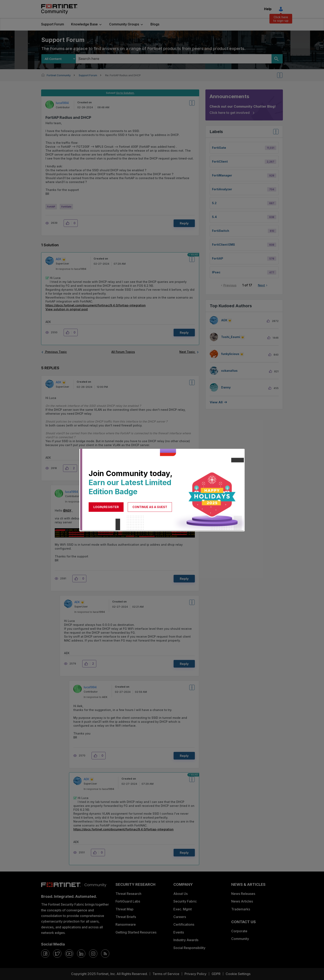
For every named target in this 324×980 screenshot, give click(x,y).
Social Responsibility (189, 948)
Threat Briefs (126, 917)
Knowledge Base (84, 24)
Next (261, 285)
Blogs (155, 24)
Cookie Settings (238, 974)
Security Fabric (185, 901)
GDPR (216, 974)
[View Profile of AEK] (58, 259)
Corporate (239, 931)
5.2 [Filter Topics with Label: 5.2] (214, 203)
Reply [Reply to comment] (184, 333)
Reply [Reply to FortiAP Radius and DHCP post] (184, 223)
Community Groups (124, 24)
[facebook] (45, 954)
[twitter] (57, 954)
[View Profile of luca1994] (62, 103)
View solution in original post (67, 309)
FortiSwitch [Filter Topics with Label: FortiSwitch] (221, 231)
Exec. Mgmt (183, 909)
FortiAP (51, 207)
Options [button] (282, 75)
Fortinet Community (59, 9)
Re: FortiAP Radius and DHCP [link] (123, 75)
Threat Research (128, 894)
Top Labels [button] (275, 133)
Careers (180, 917)
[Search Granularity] (59, 59)
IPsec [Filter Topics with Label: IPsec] (216, 272)
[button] (69, 223)
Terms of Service (166, 974)
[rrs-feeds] (105, 954)
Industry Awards (186, 940)
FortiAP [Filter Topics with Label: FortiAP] (218, 258)
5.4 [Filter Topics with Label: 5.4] (214, 217)
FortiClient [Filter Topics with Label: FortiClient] (220, 161)
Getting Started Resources (136, 932)
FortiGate (66, 207)
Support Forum (53, 24)
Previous (230, 285)
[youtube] (69, 954)
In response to (71, 269)
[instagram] (93, 954)
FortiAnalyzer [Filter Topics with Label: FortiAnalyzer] (222, 189)
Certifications (184, 924)
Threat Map (124, 909)
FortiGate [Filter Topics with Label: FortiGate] (219, 148)
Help (268, 9)
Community (240, 939)
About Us (180, 894)
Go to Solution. (125, 93)
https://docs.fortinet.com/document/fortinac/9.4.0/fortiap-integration (96, 305)
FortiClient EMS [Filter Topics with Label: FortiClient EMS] (223, 245)
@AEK (67, 510)
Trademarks (241, 909)
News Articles (242, 901)
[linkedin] (81, 954)
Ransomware (126, 924)
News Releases (243, 894)
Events (179, 932)
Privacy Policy (195, 974)
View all (216, 402)
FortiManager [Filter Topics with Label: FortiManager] (222, 175)
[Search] (277, 59)
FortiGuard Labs (128, 901)
